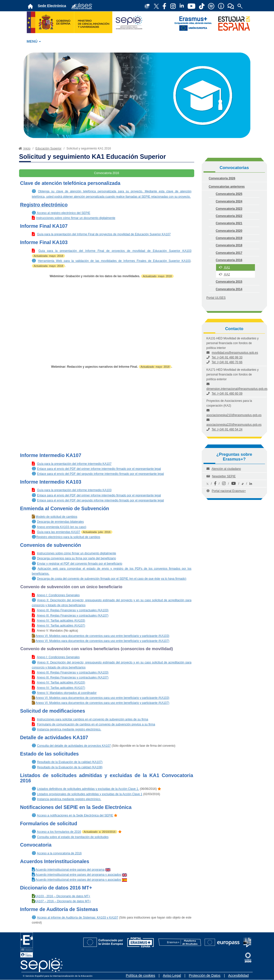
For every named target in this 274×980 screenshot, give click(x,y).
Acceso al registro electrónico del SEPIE (64, 213)
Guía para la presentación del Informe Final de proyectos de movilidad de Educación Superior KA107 (104, 234)
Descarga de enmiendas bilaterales (60, 522)
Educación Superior (48, 148)
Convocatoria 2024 (229, 201)
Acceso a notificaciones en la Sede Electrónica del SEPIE (75, 815)
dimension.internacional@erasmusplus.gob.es (237, 389)
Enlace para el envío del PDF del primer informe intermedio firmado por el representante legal (99, 469)
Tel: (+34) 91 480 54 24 (227, 429)
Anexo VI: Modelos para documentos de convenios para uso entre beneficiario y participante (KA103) (102, 636)
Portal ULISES (216, 298)
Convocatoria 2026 (222, 178)
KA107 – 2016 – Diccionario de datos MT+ (63, 901)
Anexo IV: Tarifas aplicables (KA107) (61, 626)
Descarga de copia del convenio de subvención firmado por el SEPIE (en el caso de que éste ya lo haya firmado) (112, 579)
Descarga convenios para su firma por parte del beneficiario (76, 558)
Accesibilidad (238, 975)
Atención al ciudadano (226, 469)
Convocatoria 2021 (229, 223)
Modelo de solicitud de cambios (56, 517)
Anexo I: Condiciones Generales (58, 595)
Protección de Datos (205, 975)
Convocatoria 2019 (229, 238)
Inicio (24, 148)
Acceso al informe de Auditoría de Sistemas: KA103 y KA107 (78, 918)
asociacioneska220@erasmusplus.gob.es (234, 425)
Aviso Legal (172, 975)
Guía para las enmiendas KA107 (58, 532)
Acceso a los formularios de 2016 (59, 832)
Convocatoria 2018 (229, 245)
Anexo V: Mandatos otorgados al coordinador (67, 693)
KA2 (225, 274)
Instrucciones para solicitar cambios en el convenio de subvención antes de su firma (92, 719)
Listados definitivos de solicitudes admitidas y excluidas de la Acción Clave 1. (88, 789)
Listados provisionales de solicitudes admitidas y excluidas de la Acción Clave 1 (90, 794)
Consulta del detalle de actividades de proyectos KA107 (74, 746)
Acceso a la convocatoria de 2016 (59, 853)
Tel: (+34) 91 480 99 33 (227, 357)
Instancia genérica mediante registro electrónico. (69, 729)
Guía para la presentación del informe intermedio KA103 (74, 490)
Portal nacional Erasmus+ (229, 491)
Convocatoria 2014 (229, 289)
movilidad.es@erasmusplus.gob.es (235, 353)
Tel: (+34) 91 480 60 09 (227, 394)
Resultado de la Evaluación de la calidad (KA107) (70, 762)
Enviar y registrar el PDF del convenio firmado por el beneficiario (80, 564)
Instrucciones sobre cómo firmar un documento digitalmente (76, 218)
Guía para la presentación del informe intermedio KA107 (74, 464)
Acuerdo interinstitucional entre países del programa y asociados (78, 875)
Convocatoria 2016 (229, 260)
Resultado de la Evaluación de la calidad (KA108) (70, 767)
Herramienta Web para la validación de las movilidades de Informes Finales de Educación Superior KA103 (114, 261)
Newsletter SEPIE (224, 476)
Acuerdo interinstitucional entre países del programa (70, 870)
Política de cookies (141, 975)
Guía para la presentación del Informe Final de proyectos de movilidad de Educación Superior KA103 (115, 251)
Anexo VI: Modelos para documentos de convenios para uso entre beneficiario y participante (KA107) (102, 641)
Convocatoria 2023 (229, 209)
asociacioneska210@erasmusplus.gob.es (234, 415)
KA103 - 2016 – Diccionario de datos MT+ (63, 896)
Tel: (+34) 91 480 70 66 (227, 362)
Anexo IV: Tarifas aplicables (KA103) (61, 621)
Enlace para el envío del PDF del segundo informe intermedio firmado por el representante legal (100, 474)
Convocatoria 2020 (229, 231)
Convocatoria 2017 (229, 253)
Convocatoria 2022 (229, 216)
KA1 (225, 267)
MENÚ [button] (34, 41)
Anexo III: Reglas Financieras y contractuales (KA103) (73, 610)
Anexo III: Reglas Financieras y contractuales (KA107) (73, 616)
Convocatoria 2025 (229, 194)
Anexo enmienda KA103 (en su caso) (62, 527)
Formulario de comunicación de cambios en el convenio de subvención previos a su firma (96, 724)
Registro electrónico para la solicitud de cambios (68, 537)
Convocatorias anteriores (227, 187)
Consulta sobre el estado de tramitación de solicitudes (73, 837)
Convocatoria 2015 (229, 282)
